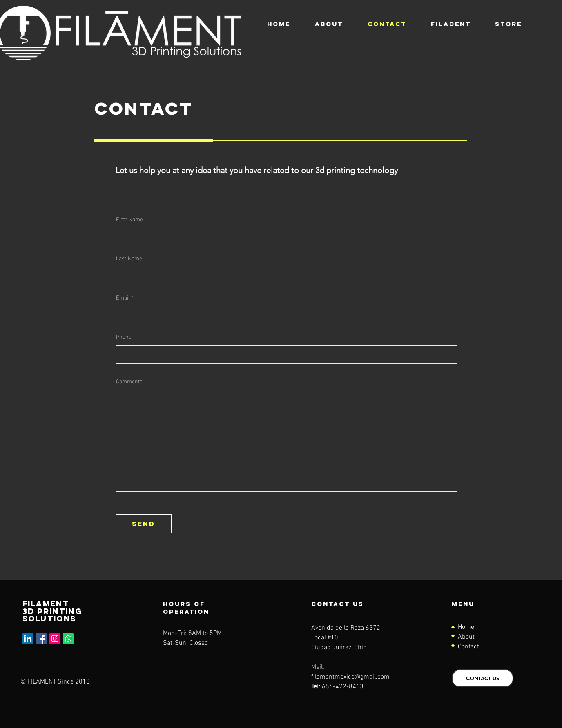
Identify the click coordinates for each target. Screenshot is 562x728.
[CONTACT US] (483, 678)
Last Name (129, 258)
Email (123, 297)
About (466, 637)
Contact (468, 647)
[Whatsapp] (68, 639)
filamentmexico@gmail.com (350, 677)
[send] (144, 524)
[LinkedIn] (28, 639)
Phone (124, 336)
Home (466, 627)
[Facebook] (41, 639)
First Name (129, 219)
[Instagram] (55, 639)
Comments (129, 381)
